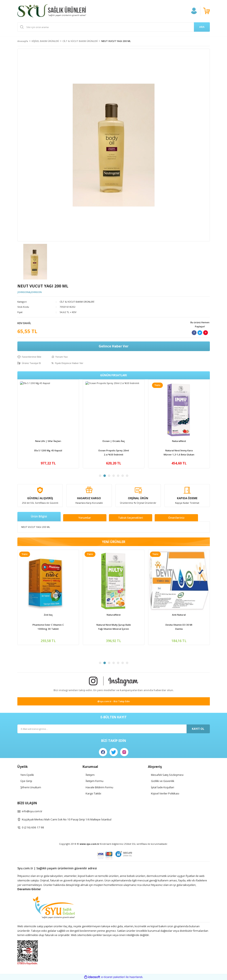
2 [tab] (105, 476)
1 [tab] (100, 476)
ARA (202, 27)
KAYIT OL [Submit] (198, 729)
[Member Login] (194, 11)
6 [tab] (123, 476)
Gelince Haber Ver (114, 346)
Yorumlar (85, 518)
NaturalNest (179, 615)
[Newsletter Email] (114, 729)
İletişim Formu (94, 781)
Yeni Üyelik (27, 775)
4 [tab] (114, 476)
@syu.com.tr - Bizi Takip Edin (114, 701)
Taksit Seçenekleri (131, 518)
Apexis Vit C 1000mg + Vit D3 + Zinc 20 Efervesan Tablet (113, 452)
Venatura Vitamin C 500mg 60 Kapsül (48, 452)
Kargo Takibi (93, 793)
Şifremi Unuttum (31, 787)
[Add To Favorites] (29, 357)
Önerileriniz (176, 518)
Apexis (113, 441)
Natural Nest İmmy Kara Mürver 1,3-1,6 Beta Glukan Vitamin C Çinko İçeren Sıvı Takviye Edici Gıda (179, 627)
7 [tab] (127, 476)
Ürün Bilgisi (39, 516)
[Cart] (207, 11)
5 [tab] (118, 476)
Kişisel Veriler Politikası (165, 793)
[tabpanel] (48, 424)
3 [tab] (109, 476)
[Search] (114, 27)
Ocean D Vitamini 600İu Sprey (179, 450)
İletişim (90, 775)
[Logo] (52, 11)
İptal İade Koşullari (163, 787)
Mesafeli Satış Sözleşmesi (167, 775)
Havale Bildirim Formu (99, 787)
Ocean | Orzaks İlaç (179, 441)
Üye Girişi (26, 781)
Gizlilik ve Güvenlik (163, 781)
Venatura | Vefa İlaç (48, 441)
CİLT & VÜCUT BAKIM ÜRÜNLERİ (77, 302)
